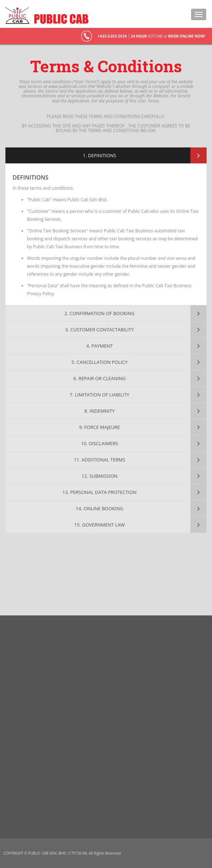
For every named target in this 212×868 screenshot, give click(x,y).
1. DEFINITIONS (100, 155)
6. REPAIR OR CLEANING (99, 378)
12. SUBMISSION (100, 476)
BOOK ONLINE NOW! (186, 36)
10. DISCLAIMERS (100, 443)
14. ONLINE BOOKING (100, 508)
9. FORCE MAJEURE (99, 427)
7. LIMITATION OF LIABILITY (99, 395)
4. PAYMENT (99, 346)
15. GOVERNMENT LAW (100, 525)
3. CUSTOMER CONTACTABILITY (100, 330)
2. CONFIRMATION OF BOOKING (100, 313)
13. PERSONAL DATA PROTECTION (100, 492)
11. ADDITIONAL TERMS (100, 460)
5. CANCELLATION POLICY (100, 362)
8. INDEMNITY (100, 411)
